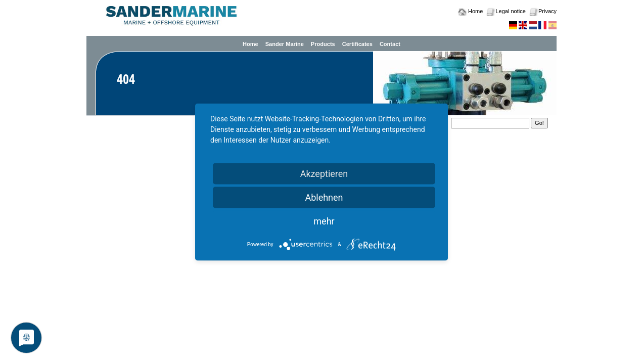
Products (323, 44)
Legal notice (510, 11)
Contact (390, 44)
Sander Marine (285, 44)
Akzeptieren (324, 174)
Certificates (357, 44)
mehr (324, 221)
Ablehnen (324, 197)
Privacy (547, 11)
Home (475, 11)
